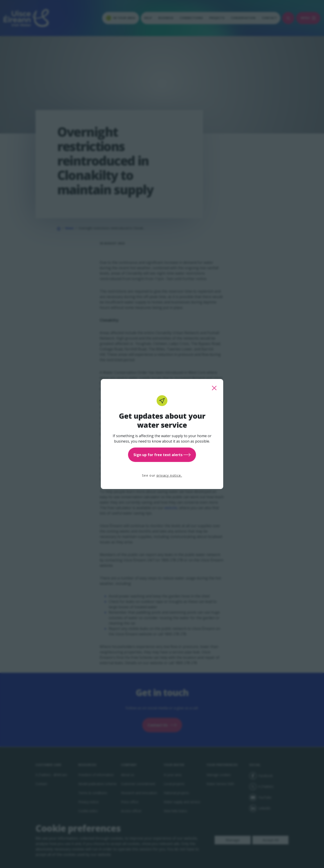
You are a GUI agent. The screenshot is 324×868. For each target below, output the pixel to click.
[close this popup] (214, 388)
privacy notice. (169, 475)
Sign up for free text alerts (162, 455)
